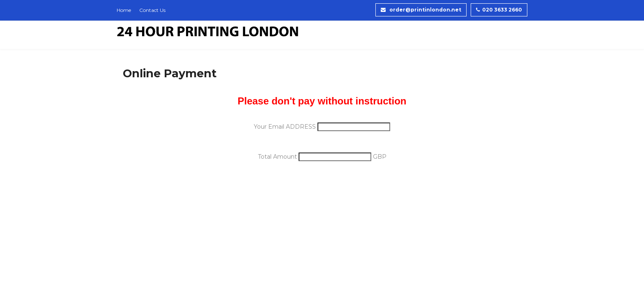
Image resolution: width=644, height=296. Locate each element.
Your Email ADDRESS (286, 127)
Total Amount (278, 157)
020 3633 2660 (499, 10)
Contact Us (152, 10)
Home (124, 10)
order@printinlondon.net (421, 10)
